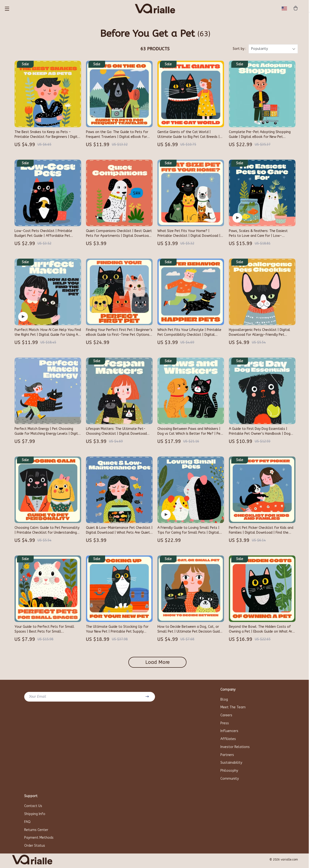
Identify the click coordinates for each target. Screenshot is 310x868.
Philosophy (229, 773)
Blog (224, 701)
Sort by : (239, 50)
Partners (227, 757)
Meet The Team (233, 709)
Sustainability (231, 765)
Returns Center (36, 832)
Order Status (35, 848)
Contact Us (33, 808)
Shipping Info (35, 816)
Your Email (38, 698)
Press (225, 725)
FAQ (27, 824)
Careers (226, 717)
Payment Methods (39, 840)
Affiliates (228, 741)
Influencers (229, 733)
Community (230, 781)
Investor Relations (235, 749)
